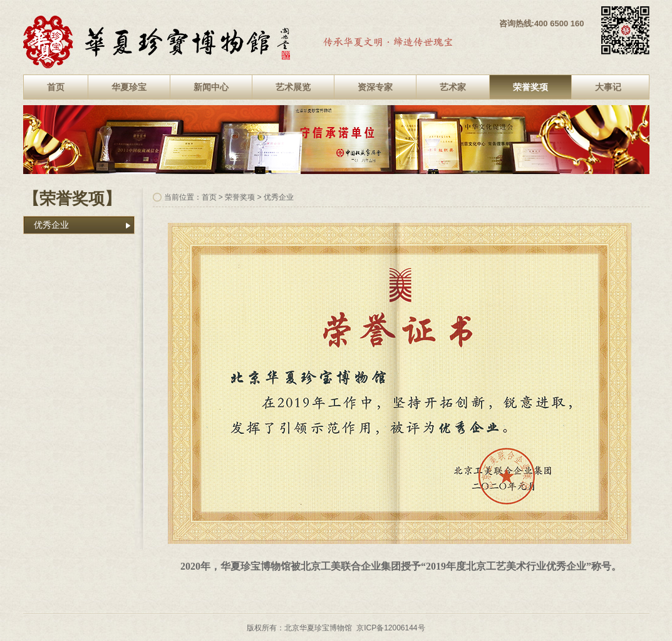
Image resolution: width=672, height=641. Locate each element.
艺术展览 (293, 87)
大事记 (608, 87)
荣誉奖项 (530, 87)
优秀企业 (51, 225)
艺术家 (453, 87)
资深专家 (375, 87)
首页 (56, 87)
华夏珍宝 (129, 87)
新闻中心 (211, 87)
